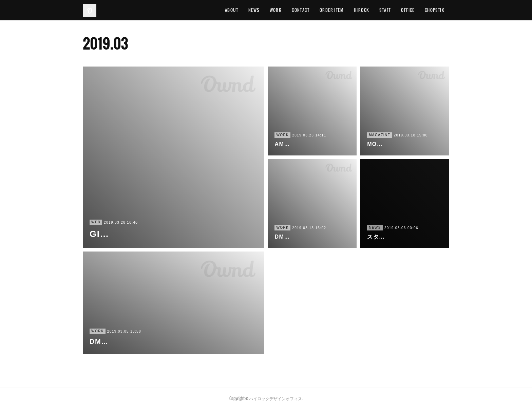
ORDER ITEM (332, 10)
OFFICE (408, 10)
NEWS (254, 10)
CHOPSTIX (434, 10)
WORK (276, 10)
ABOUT (232, 10)
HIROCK (362, 10)
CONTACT (301, 10)
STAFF (385, 10)
